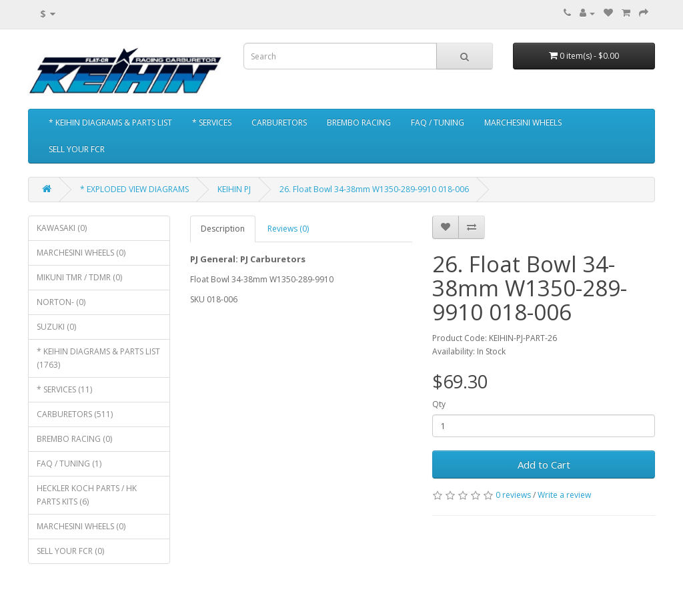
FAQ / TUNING (438, 122)
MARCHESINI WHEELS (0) (81, 253)
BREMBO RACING (359, 122)
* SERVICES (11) (64, 389)
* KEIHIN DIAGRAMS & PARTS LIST (110, 122)
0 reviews (513, 495)
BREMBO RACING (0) (74, 439)
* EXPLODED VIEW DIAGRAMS (134, 189)
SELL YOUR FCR (77, 149)
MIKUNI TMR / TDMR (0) (79, 277)
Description (223, 229)
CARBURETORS (279, 122)
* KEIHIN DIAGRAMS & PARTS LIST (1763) (98, 358)
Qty (439, 404)
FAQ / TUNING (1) (69, 464)
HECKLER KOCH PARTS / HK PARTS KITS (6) (87, 495)
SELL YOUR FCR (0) (70, 551)
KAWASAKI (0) (62, 228)
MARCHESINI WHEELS (523, 122)
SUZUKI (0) (56, 327)
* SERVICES (212, 122)
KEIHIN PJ (234, 189)
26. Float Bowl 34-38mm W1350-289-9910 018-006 (374, 189)
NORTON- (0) (61, 302)
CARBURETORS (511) (75, 414)
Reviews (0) (288, 229)
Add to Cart (544, 465)
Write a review (564, 495)
